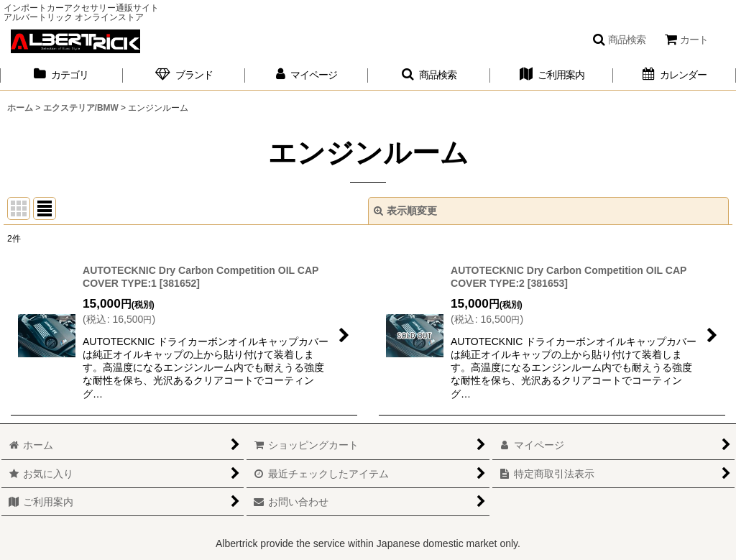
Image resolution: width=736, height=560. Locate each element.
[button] (619, 40)
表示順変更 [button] (405, 211)
